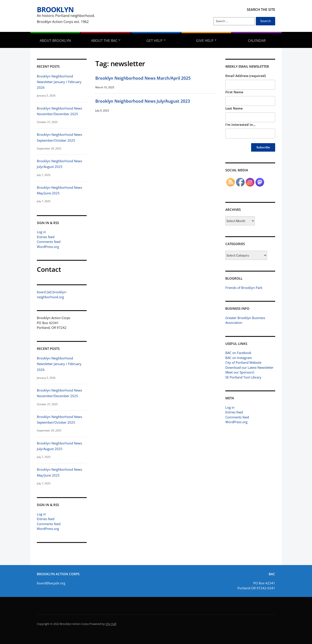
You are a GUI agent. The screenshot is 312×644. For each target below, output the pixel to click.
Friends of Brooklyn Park (244, 288)
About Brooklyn (55, 41)
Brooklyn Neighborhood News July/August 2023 (143, 101)
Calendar (257, 41)
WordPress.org (48, 247)
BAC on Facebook (238, 353)
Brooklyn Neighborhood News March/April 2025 (143, 78)
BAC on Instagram (239, 358)
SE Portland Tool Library (243, 377)
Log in (41, 232)
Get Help (154, 41)
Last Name (234, 108)
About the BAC (104, 41)
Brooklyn (55, 9)
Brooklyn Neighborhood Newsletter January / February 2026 (59, 82)
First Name (234, 92)
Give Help (205, 41)
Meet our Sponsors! (240, 372)
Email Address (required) (246, 76)
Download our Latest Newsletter (249, 367)
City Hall (111, 624)
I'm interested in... (240, 125)
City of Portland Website (243, 362)
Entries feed (46, 237)
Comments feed (49, 242)
